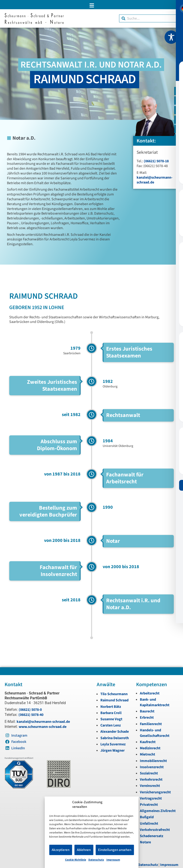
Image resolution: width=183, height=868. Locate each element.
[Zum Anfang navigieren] (178, 144)
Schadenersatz (151, 836)
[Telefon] (178, 102)
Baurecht (147, 711)
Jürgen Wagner (112, 750)
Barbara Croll (111, 713)
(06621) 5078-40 (31, 715)
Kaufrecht (148, 742)
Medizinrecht (150, 748)
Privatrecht (149, 805)
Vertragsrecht (151, 798)
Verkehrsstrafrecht (155, 830)
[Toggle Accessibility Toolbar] (171, 37)
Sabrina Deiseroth (115, 738)
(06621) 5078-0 (30, 710)
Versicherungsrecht (155, 792)
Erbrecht (147, 717)
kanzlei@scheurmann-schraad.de (154, 180)
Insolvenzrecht (152, 767)
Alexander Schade (115, 732)
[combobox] (149, 18)
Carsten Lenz (111, 725)
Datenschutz (96, 860)
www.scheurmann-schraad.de (43, 727)
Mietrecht (147, 754)
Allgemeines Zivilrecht (158, 811)
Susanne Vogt (111, 719)
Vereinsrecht (150, 786)
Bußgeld (147, 817)
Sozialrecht (149, 773)
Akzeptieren (61, 850)
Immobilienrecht (153, 761)
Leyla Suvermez (113, 744)
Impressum (113, 860)
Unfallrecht (149, 824)
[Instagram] (178, 112)
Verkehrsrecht (151, 779)
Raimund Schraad (114, 700)
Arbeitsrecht (150, 693)
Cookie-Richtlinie (76, 860)
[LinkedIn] (178, 133)
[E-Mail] (178, 92)
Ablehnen (84, 850)
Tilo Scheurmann (114, 694)
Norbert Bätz (111, 707)
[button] (92, 5)
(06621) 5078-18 (156, 161)
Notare (145, 842)
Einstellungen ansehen (115, 850)
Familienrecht (151, 724)
